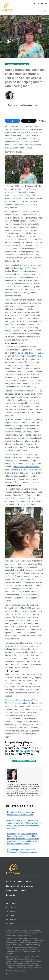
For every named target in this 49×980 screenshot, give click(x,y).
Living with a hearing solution (20, 886)
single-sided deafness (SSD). (30, 353)
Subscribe (11, 895)
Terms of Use (33, 932)
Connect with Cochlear (16, 890)
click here (23, 971)
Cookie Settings (10, 974)
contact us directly (36, 962)
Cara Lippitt (34, 105)
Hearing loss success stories (19, 881)
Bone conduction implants (24, 761)
